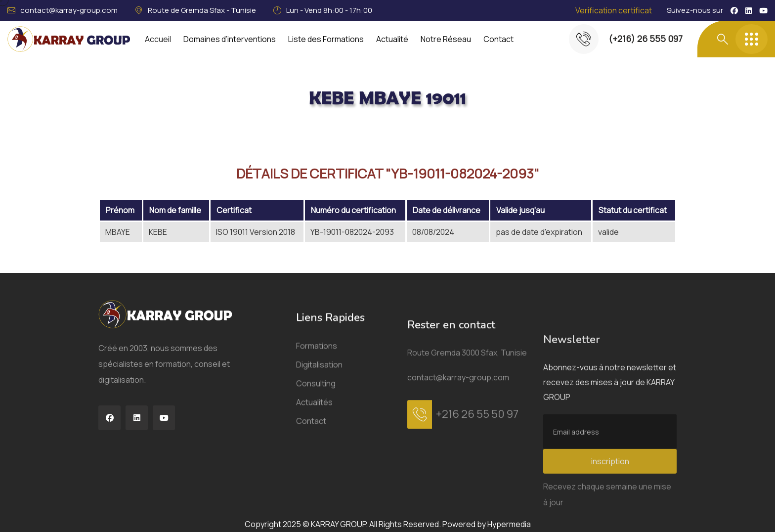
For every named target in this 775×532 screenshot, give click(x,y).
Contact (498, 39)
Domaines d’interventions (230, 39)
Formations (317, 405)
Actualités (314, 462)
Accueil (158, 39)
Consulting (316, 443)
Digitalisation (319, 424)
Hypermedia (509, 524)
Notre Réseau (446, 39)
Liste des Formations (326, 39)
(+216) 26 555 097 (646, 39)
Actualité (392, 39)
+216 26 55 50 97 (477, 515)
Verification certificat (614, 10)
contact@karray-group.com (69, 10)
